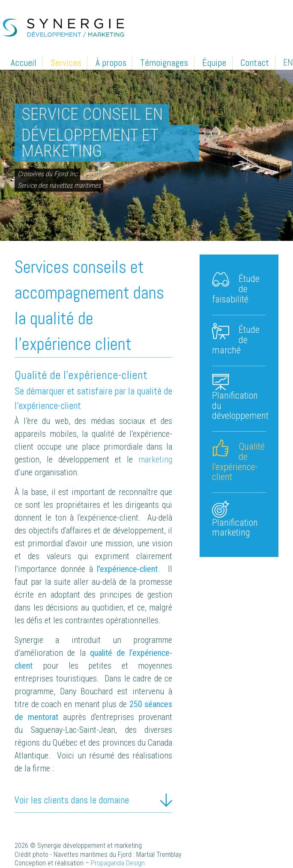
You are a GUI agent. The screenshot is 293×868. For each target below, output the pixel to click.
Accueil (24, 62)
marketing (155, 459)
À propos (111, 62)
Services (66, 62)
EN (288, 62)
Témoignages (164, 62)
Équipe (214, 62)
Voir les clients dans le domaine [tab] (72, 800)
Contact (255, 62)
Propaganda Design (118, 863)
